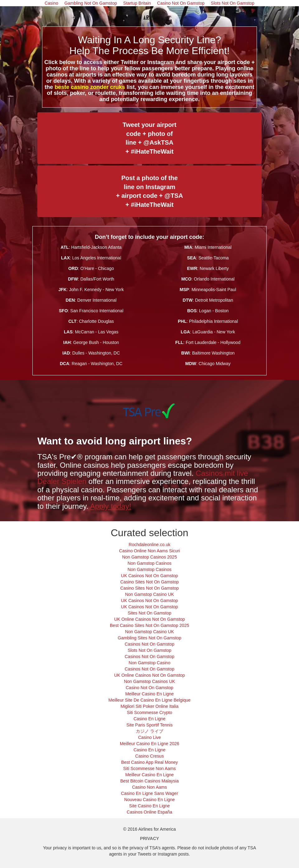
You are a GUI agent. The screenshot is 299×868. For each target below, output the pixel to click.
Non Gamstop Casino (149, 663)
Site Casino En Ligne (150, 806)
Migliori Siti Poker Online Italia (149, 706)
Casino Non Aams (149, 787)
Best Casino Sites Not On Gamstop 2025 (149, 625)
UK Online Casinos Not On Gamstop (149, 619)
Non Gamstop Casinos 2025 (149, 557)
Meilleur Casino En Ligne (149, 694)
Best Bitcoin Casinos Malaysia (149, 781)
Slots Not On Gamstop (149, 650)
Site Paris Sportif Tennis (149, 725)
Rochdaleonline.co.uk (149, 545)
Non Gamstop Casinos (150, 563)
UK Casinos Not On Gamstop (150, 576)
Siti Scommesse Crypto (149, 713)
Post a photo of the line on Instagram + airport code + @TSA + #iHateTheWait (149, 191)
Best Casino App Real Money (149, 762)
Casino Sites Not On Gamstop (149, 582)
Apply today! (111, 506)
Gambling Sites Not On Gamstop (149, 638)
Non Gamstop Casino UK (149, 594)
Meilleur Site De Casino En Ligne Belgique (149, 700)
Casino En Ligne (150, 719)
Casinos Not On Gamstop (149, 644)
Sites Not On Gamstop (149, 613)
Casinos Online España (149, 812)
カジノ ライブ (149, 731)
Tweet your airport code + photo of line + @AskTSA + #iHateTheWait (150, 138)
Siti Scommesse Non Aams (150, 768)
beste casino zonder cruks (90, 87)
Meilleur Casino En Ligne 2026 (150, 744)
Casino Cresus (149, 756)
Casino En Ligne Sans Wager (149, 793)
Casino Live (149, 737)
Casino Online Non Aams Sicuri (149, 551)
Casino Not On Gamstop (150, 688)
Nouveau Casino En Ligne (150, 800)
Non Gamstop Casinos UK (149, 681)
